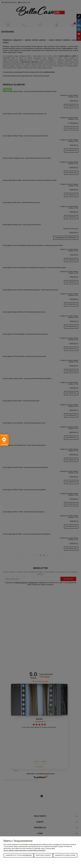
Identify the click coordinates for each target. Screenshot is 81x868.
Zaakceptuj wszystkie (65, 855)
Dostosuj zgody (43, 855)
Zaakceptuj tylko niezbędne (19, 855)
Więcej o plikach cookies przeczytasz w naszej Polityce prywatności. (25, 850)
